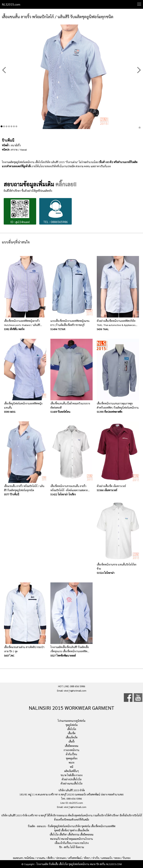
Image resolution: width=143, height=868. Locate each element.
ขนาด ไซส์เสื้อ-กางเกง (71, 775)
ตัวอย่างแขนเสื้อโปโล (71, 783)
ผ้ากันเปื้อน (71, 754)
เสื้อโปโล (72, 729)
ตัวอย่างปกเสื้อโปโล (72, 779)
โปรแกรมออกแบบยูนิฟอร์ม (71, 721)
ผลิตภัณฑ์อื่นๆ (72, 771)
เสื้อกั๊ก (72, 742)
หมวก (71, 763)
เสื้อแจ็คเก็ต (72, 737)
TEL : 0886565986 (55, 212)
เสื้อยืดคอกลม (71, 746)
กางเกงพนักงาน (71, 750)
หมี (71, 767)
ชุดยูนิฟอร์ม (72, 725)
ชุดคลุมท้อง (72, 758)
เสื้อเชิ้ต (72, 733)
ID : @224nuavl (20, 212)
